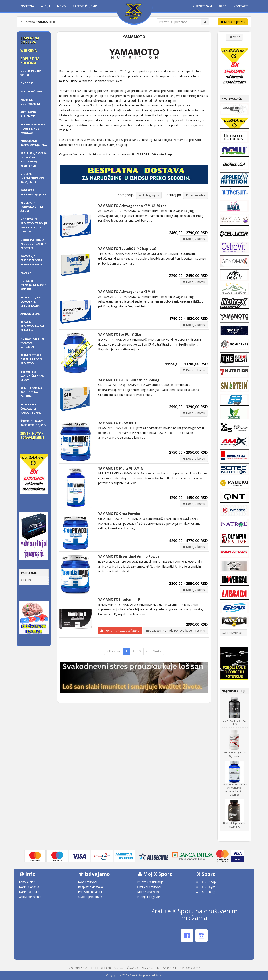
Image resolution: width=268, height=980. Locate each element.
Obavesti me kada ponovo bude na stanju (175, 630)
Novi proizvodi (88, 882)
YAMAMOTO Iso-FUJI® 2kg (120, 334)
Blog (223, 6)
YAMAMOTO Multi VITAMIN (121, 468)
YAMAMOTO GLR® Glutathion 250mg (129, 380)
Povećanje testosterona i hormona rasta (31, 260)
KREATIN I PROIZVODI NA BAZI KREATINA (33, 326)
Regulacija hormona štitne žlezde (32, 207)
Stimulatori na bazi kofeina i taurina (31, 392)
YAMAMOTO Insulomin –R (119, 599)
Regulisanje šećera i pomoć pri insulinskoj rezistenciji (34, 159)
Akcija (46, 6)
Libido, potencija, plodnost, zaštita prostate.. (33, 244)
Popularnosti (196, 195)
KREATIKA (26, 580)
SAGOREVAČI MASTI (32, 92)
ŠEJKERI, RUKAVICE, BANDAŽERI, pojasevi (34, 423)
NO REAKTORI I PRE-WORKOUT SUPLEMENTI (33, 343)
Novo (61, 6)
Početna (27, 6)
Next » (157, 651)
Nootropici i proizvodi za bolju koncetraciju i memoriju (34, 225)
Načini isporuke (29, 892)
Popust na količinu (30, 61)
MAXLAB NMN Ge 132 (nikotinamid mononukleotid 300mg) (234, 790)
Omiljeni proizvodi (149, 887)
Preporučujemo (85, 6)
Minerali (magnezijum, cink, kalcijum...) (33, 178)
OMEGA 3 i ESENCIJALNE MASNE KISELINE (33, 285)
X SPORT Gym (206, 887)
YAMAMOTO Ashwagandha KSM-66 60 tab (132, 206)
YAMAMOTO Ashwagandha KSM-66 (127, 292)
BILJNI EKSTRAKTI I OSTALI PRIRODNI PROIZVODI (32, 359)
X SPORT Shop (206, 882)
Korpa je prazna (233, 22)
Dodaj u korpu (194, 239)
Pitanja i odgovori (149, 897)
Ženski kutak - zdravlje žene (33, 436)
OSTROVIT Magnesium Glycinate (234, 754)
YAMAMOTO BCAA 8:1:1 (117, 423)
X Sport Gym (202, 6)
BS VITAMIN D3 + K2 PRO (234, 722)
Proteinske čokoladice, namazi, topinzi (31, 409)
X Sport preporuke (90, 897)
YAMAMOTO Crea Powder (119, 514)
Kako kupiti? (27, 882)
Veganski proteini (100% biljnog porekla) (33, 129)
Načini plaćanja (29, 887)
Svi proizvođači (234, 633)
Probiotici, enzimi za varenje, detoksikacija (33, 302)
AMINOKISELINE (30, 314)
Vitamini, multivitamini (30, 102)
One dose (27, 83)
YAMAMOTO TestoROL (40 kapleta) (127, 249)
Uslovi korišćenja (30, 897)
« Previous (114, 651)
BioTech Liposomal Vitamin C (234, 825)
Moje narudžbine (148, 892)
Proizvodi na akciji (90, 892)
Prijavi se (234, 37)
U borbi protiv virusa (31, 73)
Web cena (29, 50)
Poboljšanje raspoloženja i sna (34, 143)
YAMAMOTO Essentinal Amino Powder (130, 556)
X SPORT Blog (206, 892)
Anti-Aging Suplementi (28, 114)
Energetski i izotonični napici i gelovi (34, 376)
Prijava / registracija (150, 882)
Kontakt (241, 6)
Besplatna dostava (30, 40)
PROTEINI (26, 273)
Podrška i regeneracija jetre (33, 192)
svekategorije (149, 195)
